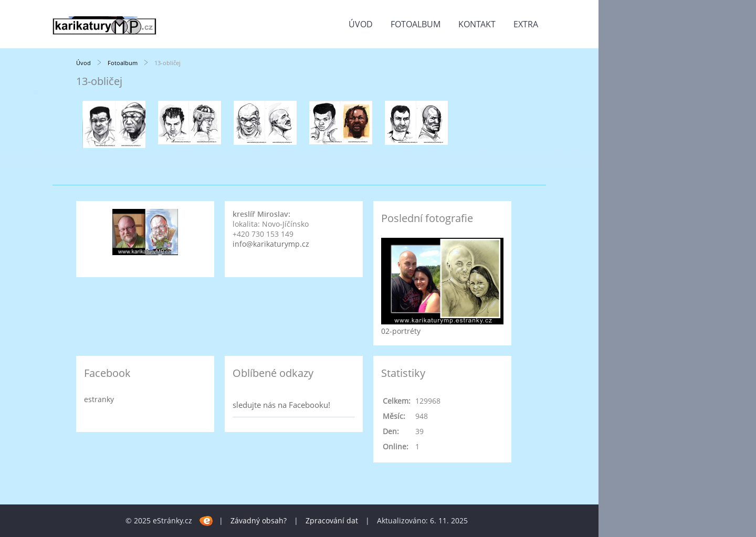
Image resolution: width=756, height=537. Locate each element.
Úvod (361, 24)
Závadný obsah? (259, 520)
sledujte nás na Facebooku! (281, 405)
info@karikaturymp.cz (271, 244)
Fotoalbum (416, 24)
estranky (99, 399)
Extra (526, 24)
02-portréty (401, 331)
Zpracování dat (332, 520)
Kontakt (477, 24)
